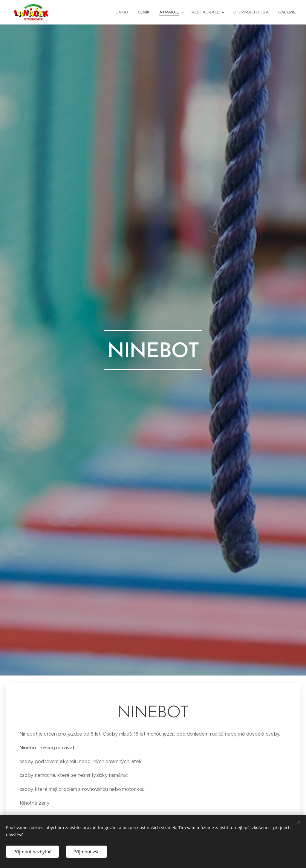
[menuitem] (126, 12)
